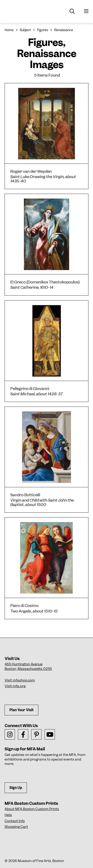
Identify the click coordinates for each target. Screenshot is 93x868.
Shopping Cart (16, 827)
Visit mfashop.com (20, 680)
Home (9, 30)
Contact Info (15, 821)
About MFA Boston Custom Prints (32, 809)
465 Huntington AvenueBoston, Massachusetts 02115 (28, 666)
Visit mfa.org (15, 686)
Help (8, 815)
